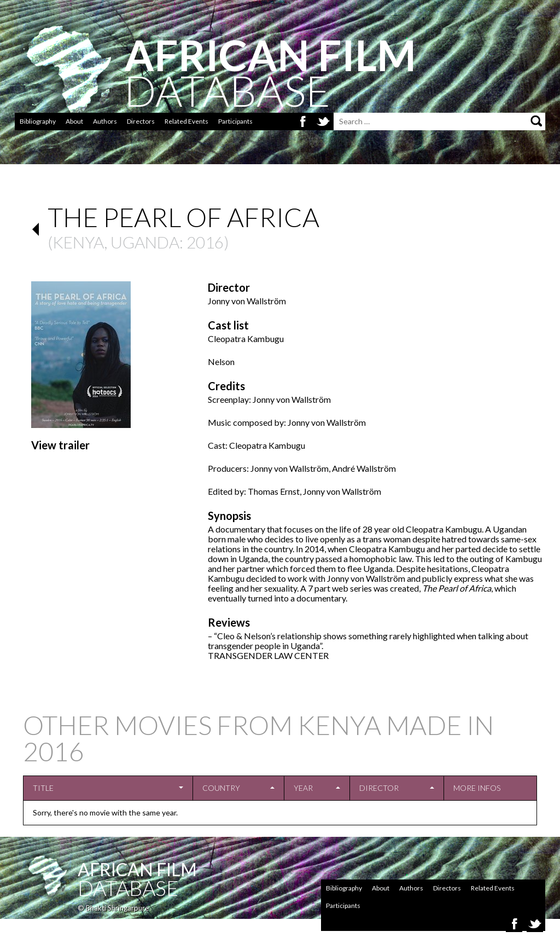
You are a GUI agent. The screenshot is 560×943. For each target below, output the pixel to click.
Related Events (186, 121)
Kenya (78, 242)
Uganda (145, 242)
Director (379, 788)
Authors (105, 121)
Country (221, 788)
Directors (141, 121)
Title (43, 788)
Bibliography (38, 121)
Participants (235, 121)
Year (303, 788)
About (74, 121)
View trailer (60, 445)
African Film (137, 869)
